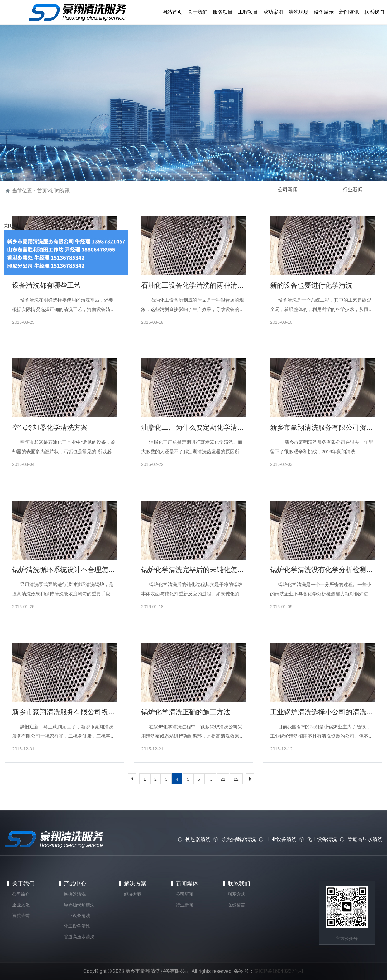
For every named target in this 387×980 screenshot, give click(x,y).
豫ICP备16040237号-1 (279, 971)
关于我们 (23, 884)
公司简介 (21, 894)
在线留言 (236, 905)
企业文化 (21, 905)
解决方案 (135, 884)
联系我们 (239, 884)
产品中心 (75, 884)
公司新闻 (288, 189)
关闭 (8, 226)
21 (223, 779)
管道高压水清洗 (79, 937)
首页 (42, 191)
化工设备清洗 (77, 926)
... (210, 779)
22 (236, 779)
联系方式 (236, 894)
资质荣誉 (21, 915)
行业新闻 (353, 189)
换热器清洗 (75, 894)
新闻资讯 (60, 191)
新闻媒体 (187, 884)
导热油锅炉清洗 (79, 905)
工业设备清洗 (77, 915)
